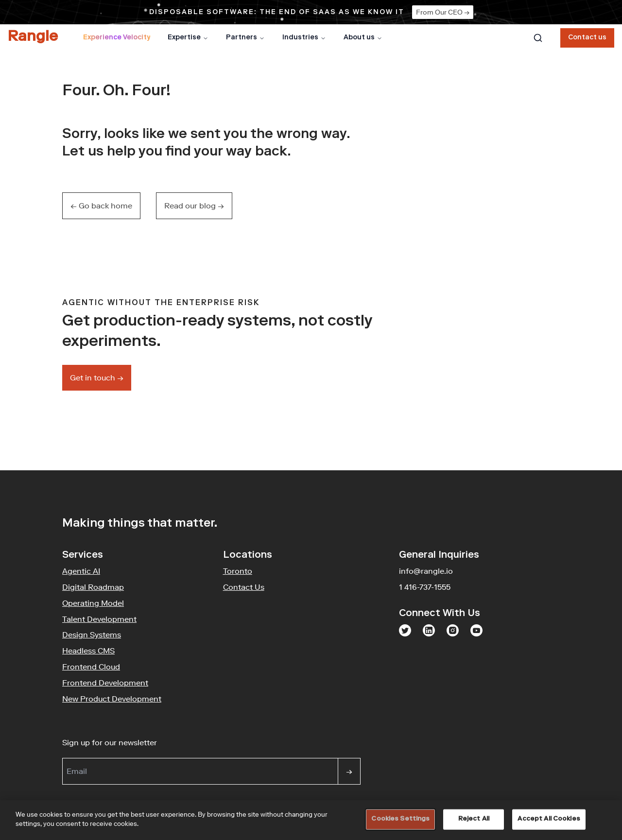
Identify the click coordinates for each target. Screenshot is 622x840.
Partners (245, 38)
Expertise (188, 38)
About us (363, 38)
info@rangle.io (426, 571)
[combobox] (538, 38)
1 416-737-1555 (425, 587)
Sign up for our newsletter (157, 742)
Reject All (474, 819)
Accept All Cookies (549, 819)
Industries (304, 38)
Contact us (587, 38)
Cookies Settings (400, 819)
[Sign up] (349, 771)
